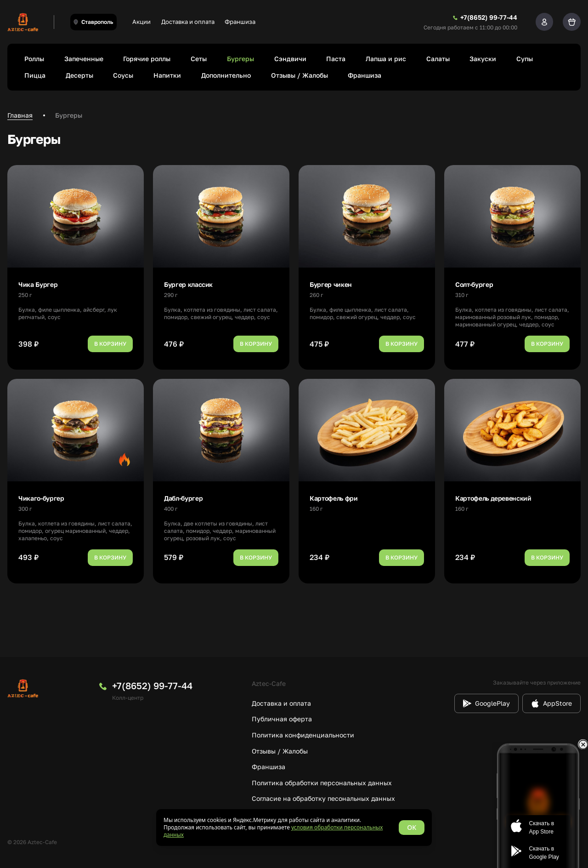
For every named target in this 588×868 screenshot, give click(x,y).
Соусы (123, 75)
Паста (336, 59)
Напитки (167, 75)
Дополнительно (226, 75)
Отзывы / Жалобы (300, 75)
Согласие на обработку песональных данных (323, 798)
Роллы (34, 59)
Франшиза (240, 22)
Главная (20, 115)
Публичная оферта (282, 719)
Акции (141, 22)
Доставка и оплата (188, 22)
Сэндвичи (290, 59)
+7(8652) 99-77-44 (152, 685)
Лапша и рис (386, 59)
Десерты (79, 75)
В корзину (110, 344)
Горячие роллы (147, 59)
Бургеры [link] (69, 115)
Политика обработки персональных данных (322, 783)
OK (412, 827)
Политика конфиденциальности (303, 735)
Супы (525, 59)
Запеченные (84, 59)
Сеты (199, 59)
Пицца (35, 75)
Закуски (483, 59)
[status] (294, 828)
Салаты (438, 59)
